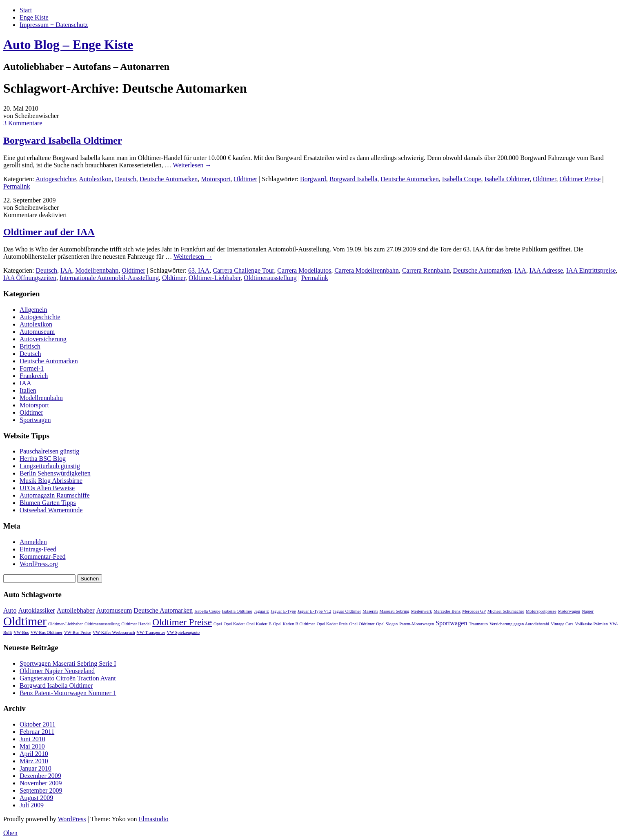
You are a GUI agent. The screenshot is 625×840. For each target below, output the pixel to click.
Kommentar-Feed (43, 557)
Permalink (17, 186)
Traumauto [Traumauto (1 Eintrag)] (478, 624)
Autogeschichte (56, 179)
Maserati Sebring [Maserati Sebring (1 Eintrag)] (395, 611)
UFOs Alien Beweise (47, 488)
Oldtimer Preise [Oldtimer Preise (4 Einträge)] (182, 622)
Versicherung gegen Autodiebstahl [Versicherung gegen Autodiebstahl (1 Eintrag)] (519, 624)
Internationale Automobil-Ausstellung (109, 278)
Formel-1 (32, 368)
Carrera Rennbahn (426, 270)
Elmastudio (154, 819)
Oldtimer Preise (580, 179)
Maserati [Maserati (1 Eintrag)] (370, 611)
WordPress (72, 819)
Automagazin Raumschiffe (55, 495)
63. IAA (199, 270)
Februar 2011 (37, 732)
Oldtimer (245, 179)
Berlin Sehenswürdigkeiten (55, 473)
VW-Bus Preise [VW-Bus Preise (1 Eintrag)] (78, 632)
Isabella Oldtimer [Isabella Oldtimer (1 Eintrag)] (237, 611)
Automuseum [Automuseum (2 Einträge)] (114, 611)
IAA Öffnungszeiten (30, 278)
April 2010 (34, 754)
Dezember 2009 (40, 776)
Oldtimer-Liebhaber (215, 278)
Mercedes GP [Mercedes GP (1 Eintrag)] (474, 611)
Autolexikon (95, 179)
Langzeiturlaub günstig (50, 466)
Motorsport (216, 179)
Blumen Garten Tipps (48, 503)
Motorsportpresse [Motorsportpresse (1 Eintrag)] (541, 611)
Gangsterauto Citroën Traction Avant (68, 678)
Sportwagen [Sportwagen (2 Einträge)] (452, 623)
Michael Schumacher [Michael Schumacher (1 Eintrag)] (506, 611)
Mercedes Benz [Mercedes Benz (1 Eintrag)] (447, 611)
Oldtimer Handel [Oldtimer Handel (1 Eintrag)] (136, 624)
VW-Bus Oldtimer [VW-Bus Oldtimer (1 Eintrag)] (47, 632)
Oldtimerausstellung (270, 278)
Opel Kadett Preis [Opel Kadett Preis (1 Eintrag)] (332, 624)
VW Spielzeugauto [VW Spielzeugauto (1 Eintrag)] (183, 632)
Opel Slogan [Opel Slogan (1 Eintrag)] (387, 624)
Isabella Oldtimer (507, 179)
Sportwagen (35, 420)
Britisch (30, 346)
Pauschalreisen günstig (49, 451)
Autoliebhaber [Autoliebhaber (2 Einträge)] (76, 611)
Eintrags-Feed (38, 549)
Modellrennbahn (97, 270)
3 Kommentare (23, 123)
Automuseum (37, 332)
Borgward (313, 179)
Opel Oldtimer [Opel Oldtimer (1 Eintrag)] (362, 624)
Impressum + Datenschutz (54, 25)
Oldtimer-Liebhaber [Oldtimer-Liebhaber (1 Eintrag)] (66, 624)
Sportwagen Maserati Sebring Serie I (68, 663)
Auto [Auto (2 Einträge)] (10, 611)
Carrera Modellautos (304, 270)
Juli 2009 (32, 805)
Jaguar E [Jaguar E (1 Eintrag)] (261, 611)
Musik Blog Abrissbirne (51, 481)
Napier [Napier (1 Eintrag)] (588, 611)
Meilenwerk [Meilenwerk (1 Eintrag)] (422, 611)
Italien (28, 390)
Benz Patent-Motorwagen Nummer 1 (68, 693)
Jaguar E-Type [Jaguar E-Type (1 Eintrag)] (283, 611)
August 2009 (36, 798)
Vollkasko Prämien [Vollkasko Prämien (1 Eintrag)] (591, 624)
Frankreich (34, 376)
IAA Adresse (546, 270)
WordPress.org (39, 564)
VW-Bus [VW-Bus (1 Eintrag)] (21, 632)
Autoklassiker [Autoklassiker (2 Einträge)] (37, 611)
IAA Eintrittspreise (591, 270)
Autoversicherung (43, 339)
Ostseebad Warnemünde (51, 510)
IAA (66, 270)
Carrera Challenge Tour (243, 270)
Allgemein (33, 310)
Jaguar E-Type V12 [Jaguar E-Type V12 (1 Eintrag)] (315, 611)
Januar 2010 (36, 768)
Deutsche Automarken (169, 179)
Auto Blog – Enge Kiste (68, 44)
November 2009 (41, 783)
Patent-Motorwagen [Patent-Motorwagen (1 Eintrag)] (417, 624)
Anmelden (33, 542)
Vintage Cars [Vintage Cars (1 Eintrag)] (562, 624)
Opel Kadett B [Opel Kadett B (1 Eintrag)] (259, 624)
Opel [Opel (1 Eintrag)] (218, 624)
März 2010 (34, 761)
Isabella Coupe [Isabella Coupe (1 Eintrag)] (207, 611)
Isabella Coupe (462, 179)
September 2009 (41, 790)
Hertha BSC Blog (43, 459)
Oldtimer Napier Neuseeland (57, 671)
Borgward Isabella (353, 179)
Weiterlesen (192, 165)
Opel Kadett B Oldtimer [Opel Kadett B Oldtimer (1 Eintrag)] (294, 624)
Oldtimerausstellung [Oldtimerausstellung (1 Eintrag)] (102, 624)
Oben (10, 833)
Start (26, 10)
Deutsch (125, 179)
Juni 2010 (32, 739)
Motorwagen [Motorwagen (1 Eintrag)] (569, 611)
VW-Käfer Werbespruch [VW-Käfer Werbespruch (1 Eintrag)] (114, 632)
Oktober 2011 (38, 724)
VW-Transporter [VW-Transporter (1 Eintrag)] (151, 632)
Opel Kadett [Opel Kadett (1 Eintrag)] (234, 624)
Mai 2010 (32, 746)
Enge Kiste (34, 17)
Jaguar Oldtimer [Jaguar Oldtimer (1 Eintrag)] (347, 611)
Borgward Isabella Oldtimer (63, 140)
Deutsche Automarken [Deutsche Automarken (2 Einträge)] (163, 611)
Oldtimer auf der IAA (49, 232)
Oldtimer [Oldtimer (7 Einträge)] (25, 621)
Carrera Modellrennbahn (367, 270)
